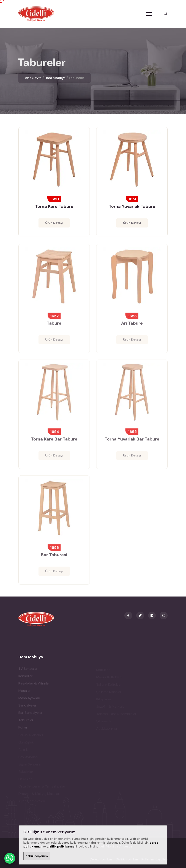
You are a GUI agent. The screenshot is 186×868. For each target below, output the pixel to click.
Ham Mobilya (55, 78)
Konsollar (26, 677)
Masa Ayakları (29, 699)
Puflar (23, 728)
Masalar (25, 692)
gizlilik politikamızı (61, 846)
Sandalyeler (27, 706)
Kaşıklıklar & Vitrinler (34, 684)
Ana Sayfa (33, 78)
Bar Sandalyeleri (31, 714)
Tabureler (26, 721)
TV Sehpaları (28, 670)
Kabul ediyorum (37, 856)
